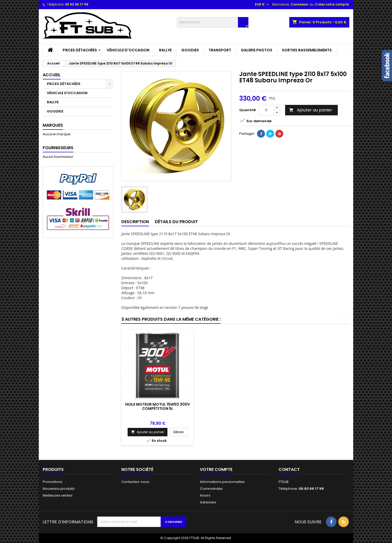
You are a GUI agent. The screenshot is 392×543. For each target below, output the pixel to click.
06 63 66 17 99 (77, 4)
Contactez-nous (135, 482)
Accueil (52, 75)
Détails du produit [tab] (176, 222)
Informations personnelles (222, 482)
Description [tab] (135, 222)
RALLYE (165, 50)
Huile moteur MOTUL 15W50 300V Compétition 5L (313, 406)
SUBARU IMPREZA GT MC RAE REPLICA (235, 406)
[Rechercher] (213, 22)
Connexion (299, 4)
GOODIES (190, 50)
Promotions (53, 482)
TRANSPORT (220, 50)
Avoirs (205, 495)
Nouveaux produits (59, 489)
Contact (289, 469)
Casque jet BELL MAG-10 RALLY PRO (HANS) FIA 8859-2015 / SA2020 (158, 406)
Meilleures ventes (58, 495)
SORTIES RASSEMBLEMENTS (307, 50)
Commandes (211, 489)
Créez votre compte (332, 4)
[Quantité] (266, 110)
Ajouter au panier (311, 110)
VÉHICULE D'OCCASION (128, 50)
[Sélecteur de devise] (263, 4)
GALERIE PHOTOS (257, 50)
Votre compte (216, 469)
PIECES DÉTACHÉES (80, 50)
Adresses (208, 502)
